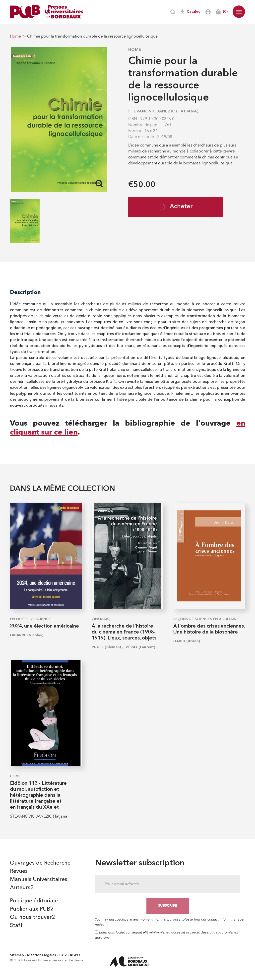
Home (135, 50)
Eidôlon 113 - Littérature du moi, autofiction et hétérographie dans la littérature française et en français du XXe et (38, 795)
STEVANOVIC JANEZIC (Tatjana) (163, 111)
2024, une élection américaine (44, 626)
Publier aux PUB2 (32, 909)
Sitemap (17, 955)
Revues (19, 871)
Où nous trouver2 (32, 917)
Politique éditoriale (34, 901)
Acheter (176, 207)
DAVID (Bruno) (187, 641)
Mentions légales (42, 955)
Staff (16, 926)
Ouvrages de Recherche (40, 863)
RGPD (75, 955)
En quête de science (30, 619)
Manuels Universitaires (39, 880)
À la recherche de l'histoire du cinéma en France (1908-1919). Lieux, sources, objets (124, 632)
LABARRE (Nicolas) (27, 635)
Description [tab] (25, 292)
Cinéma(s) (101, 619)
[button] (239, 12)
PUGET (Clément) (107, 647)
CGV (63, 955)
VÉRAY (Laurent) (140, 647)
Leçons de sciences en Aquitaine (206, 619)
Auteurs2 (22, 888)
